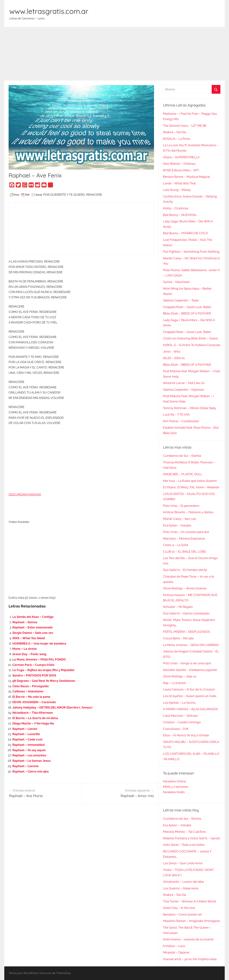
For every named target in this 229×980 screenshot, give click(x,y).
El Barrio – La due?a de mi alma (35, 718)
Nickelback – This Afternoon (33, 713)
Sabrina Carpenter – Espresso (183, 390)
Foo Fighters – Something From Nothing (191, 252)
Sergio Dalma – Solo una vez (33, 633)
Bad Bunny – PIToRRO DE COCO (185, 233)
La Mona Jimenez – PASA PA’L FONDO (39, 659)
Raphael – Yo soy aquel (29, 750)
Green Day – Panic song (29, 654)
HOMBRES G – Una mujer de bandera (39, 643)
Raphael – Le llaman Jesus (31, 761)
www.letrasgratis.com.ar (49, 11)
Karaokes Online (174, 781)
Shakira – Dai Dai (175, 132)
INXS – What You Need (29, 638)
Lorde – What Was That (179, 183)
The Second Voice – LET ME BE (185, 126)
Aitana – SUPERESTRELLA (181, 157)
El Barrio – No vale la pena (31, 697)
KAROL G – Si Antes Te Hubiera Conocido (192, 345)
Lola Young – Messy (177, 190)
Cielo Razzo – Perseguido (31, 686)
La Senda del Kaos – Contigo (33, 617)
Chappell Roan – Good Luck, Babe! (187, 307)
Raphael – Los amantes (29, 755)
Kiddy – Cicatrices (176, 208)
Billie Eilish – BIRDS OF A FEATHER (187, 313)
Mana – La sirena (25, 649)
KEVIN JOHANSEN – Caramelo (34, 702)
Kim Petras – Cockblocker (181, 421)
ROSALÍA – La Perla (176, 139)
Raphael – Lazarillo (26, 734)
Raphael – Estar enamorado (32, 627)
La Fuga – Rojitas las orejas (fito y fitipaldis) (43, 670)
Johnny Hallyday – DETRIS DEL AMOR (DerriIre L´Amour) (52, 707)
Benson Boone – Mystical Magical (186, 177)
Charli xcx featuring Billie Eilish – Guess (190, 338)
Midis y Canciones (176, 787)
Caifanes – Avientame (28, 691)
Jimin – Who (172, 352)
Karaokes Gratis (174, 792)
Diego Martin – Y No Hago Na (33, 723)
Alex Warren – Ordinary (179, 164)
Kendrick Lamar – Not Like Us (184, 383)
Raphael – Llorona (25, 766)
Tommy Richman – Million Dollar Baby (190, 408)
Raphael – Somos (25, 622)
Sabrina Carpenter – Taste (181, 300)
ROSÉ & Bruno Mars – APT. (181, 170)
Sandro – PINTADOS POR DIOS (34, 675)
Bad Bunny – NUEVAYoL (180, 215)
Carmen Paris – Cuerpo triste (33, 665)
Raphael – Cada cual (27, 739)
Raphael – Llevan (25, 729)
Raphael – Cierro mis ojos (31, 771)
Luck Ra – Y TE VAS (176, 414)
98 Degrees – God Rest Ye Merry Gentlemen (44, 681)
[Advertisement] (114, 54)
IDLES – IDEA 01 (174, 358)
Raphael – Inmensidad (28, 745)
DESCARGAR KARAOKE (25, 494)
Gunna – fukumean (176, 282)
